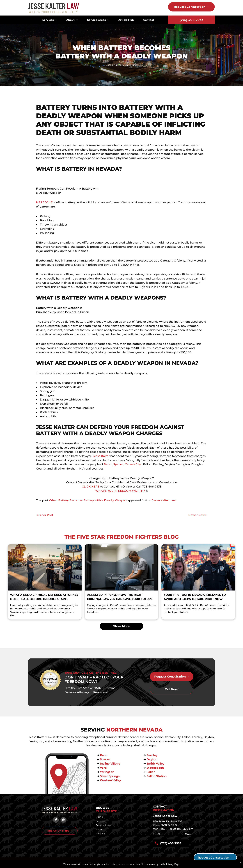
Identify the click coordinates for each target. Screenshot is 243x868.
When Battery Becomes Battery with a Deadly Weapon (88, 500)
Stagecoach (155, 768)
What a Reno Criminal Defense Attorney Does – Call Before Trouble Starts (44, 597)
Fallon (151, 772)
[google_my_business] (63, 820)
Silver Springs (110, 776)
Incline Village (110, 764)
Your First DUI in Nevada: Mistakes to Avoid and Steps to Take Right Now (195, 597)
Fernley (152, 755)
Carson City (133, 464)
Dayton (152, 759)
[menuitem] (50, 20)
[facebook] (56, 820)
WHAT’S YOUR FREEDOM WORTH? (120, 491)
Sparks (118, 464)
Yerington (107, 772)
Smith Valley (155, 764)
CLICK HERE (91, 487)
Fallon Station (157, 776)
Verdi (104, 768)
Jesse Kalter (101, 456)
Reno (107, 464)
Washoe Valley (110, 780)
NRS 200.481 (45, 202)
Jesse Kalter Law (164, 500)
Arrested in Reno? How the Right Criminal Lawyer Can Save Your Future (120, 597)
